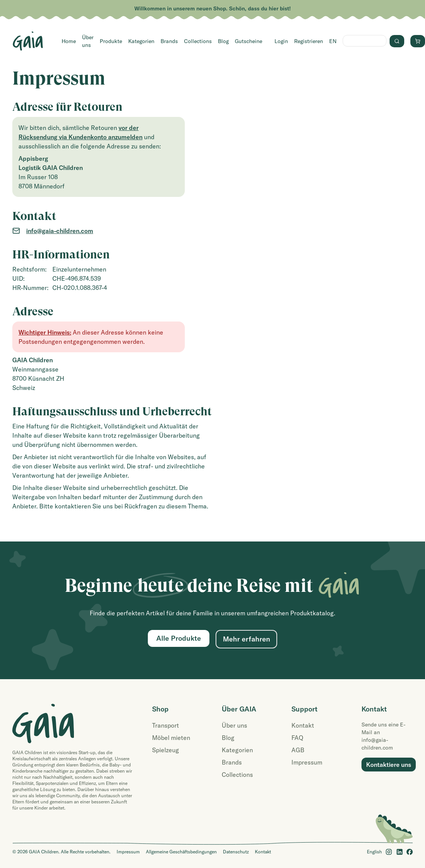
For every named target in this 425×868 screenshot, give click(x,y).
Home (69, 41)
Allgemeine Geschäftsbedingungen (181, 852)
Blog (223, 41)
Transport (166, 725)
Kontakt (303, 725)
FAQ (297, 738)
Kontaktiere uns (389, 765)
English (374, 852)
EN (333, 41)
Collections (198, 41)
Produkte (111, 41)
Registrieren (309, 41)
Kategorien (141, 41)
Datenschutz (236, 852)
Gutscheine (248, 41)
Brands (169, 41)
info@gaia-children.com (60, 231)
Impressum (307, 762)
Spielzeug (166, 750)
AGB (298, 750)
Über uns (88, 41)
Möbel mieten (171, 738)
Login (281, 41)
